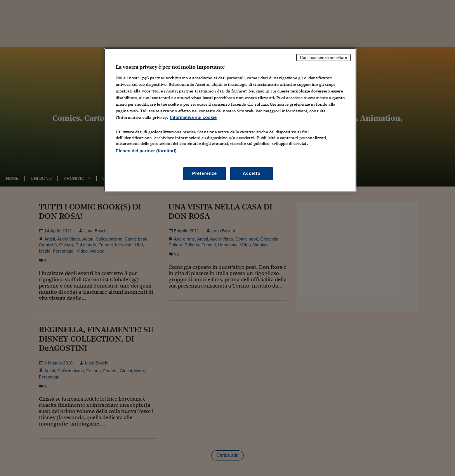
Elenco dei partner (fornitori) (146, 151)
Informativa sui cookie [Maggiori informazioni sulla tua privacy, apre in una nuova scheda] (193, 117)
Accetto (252, 173)
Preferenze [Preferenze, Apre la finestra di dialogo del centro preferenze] (205, 173)
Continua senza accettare (323, 58)
